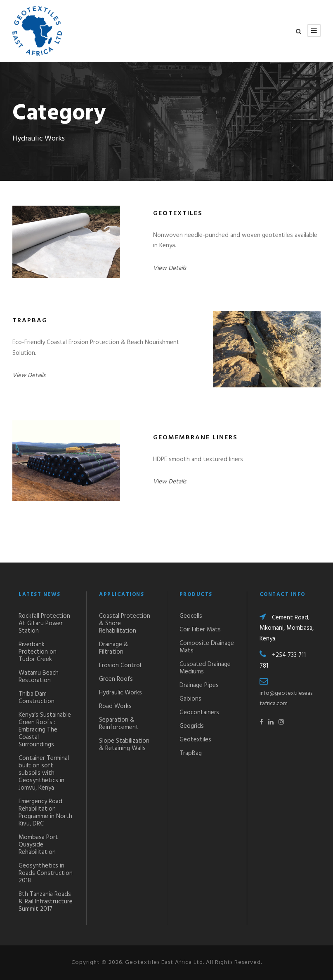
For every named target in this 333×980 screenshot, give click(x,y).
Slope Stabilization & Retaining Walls (124, 745)
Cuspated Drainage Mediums (205, 668)
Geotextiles (178, 213)
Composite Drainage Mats (207, 647)
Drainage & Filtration (114, 648)
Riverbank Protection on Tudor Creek (38, 652)
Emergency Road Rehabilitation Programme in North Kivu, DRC (45, 813)
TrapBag (30, 321)
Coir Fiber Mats (200, 630)
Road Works (115, 706)
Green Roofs (116, 679)
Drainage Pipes (199, 685)
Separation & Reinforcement (119, 724)
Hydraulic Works (120, 693)
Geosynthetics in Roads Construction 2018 (46, 873)
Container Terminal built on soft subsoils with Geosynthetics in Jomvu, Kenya (44, 773)
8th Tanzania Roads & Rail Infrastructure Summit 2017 (46, 902)
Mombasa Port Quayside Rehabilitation (38, 845)
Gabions (190, 699)
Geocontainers (199, 713)
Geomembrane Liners (195, 438)
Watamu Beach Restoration (39, 677)
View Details (170, 268)
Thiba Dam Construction (37, 698)
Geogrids (192, 726)
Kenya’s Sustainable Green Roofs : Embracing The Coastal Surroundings (45, 730)
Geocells (191, 616)
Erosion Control (120, 666)
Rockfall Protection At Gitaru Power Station (44, 624)
